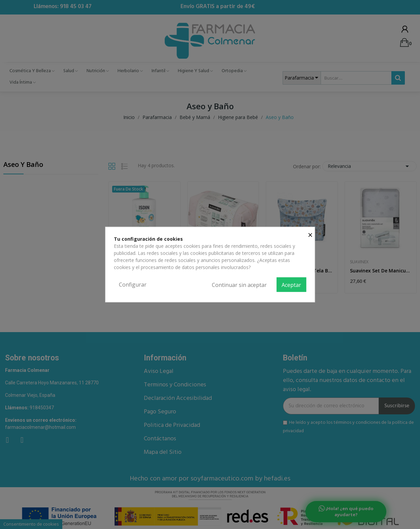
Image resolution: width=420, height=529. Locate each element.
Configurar (133, 284)
